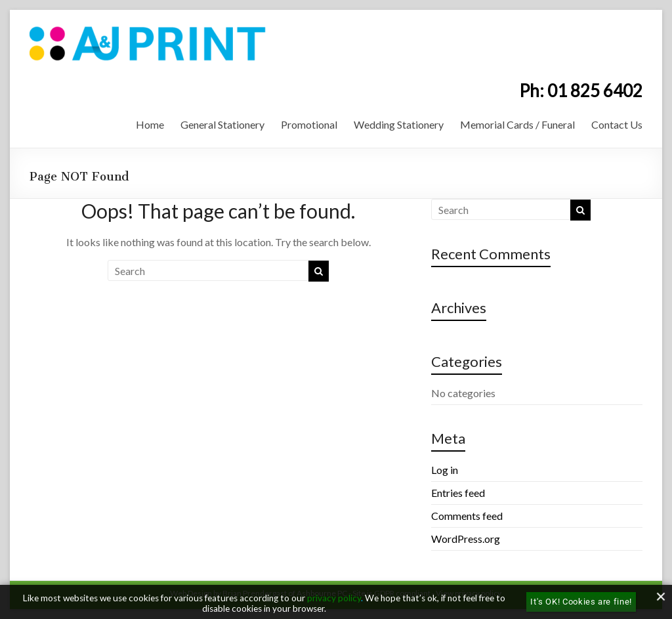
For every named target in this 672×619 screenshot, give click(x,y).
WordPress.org (466, 539)
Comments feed (467, 516)
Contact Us (617, 124)
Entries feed (458, 493)
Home (150, 124)
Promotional (309, 124)
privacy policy (334, 598)
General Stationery (222, 124)
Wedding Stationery (399, 124)
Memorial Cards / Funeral (517, 124)
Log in (445, 470)
